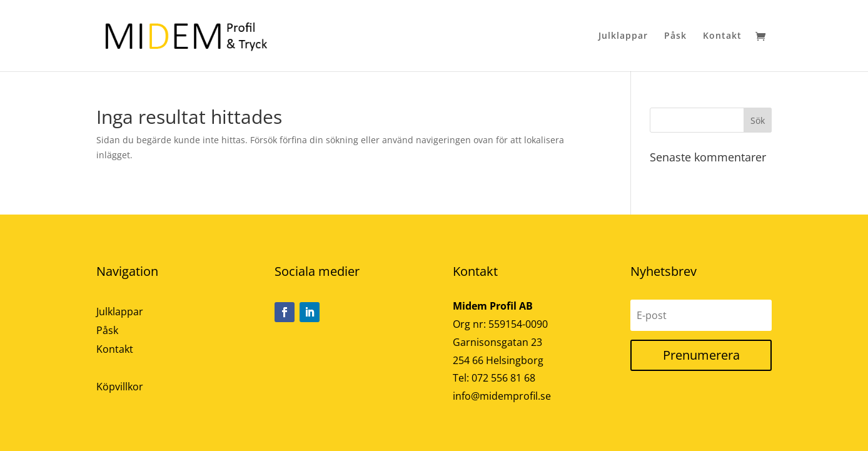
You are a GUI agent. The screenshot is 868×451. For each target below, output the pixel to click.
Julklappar (623, 36)
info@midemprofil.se (502, 396)
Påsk (675, 36)
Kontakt (722, 36)
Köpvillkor (120, 388)
